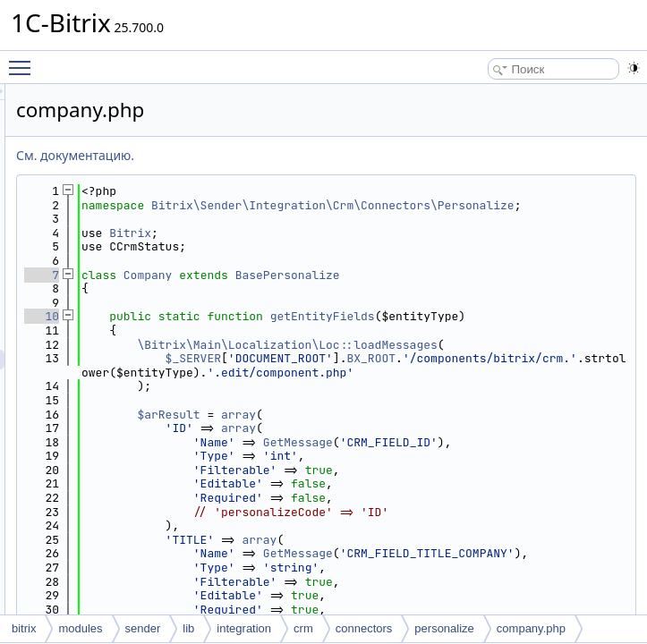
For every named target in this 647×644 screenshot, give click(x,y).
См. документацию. (299, 155)
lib (188, 628)
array (462, 470)
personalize (444, 628)
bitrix (24, 628)
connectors (364, 628)
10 (265, 330)
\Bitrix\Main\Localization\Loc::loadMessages (466, 380)
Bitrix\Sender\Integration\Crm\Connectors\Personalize (466, 212)
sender (143, 628)
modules (80, 628)
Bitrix (354, 246)
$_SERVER (417, 400)
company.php (531, 628)
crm (303, 628)
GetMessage (522, 498)
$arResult (392, 470)
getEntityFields (546, 330)
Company (372, 288)
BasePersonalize (511, 288)
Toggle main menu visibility (24, 60)
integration (244, 628)
